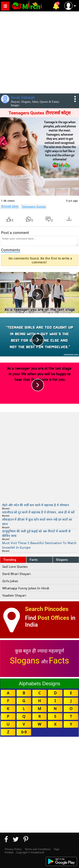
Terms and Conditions (38, 849)
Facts (34, 560)
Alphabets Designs (39, 684)
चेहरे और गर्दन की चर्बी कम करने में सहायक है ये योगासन (35, 505)
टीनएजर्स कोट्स (10, 207)
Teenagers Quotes (34, 207)
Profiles (9, 852)
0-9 (24, 732)
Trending (10, 560)
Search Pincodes (47, 609)
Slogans (62, 560)
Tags (57, 849)
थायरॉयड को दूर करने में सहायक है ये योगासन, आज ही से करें (38, 512)
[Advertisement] (39, 52)
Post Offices (53, 618)
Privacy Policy (13, 849)
